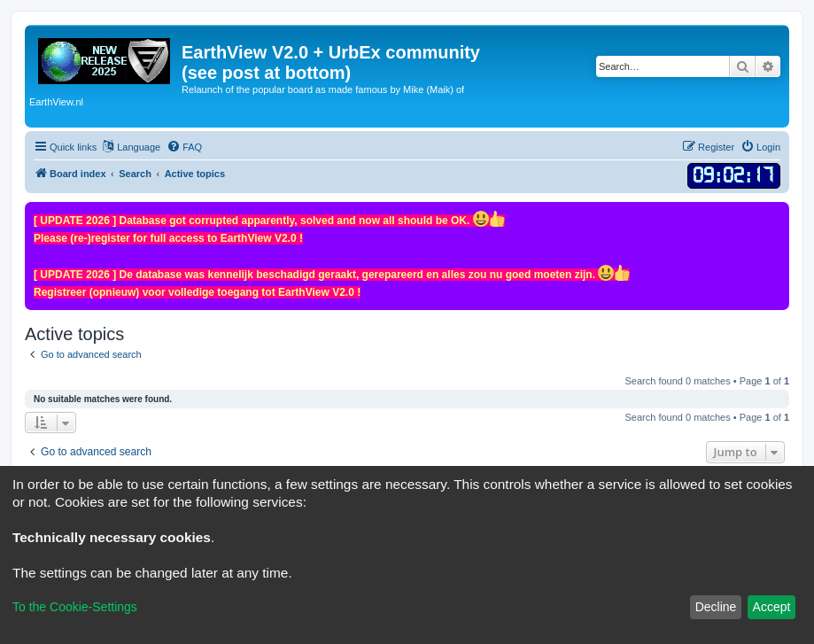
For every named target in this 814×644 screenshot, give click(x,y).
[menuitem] (184, 147)
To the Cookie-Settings (75, 607)
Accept (772, 607)
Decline (716, 607)
